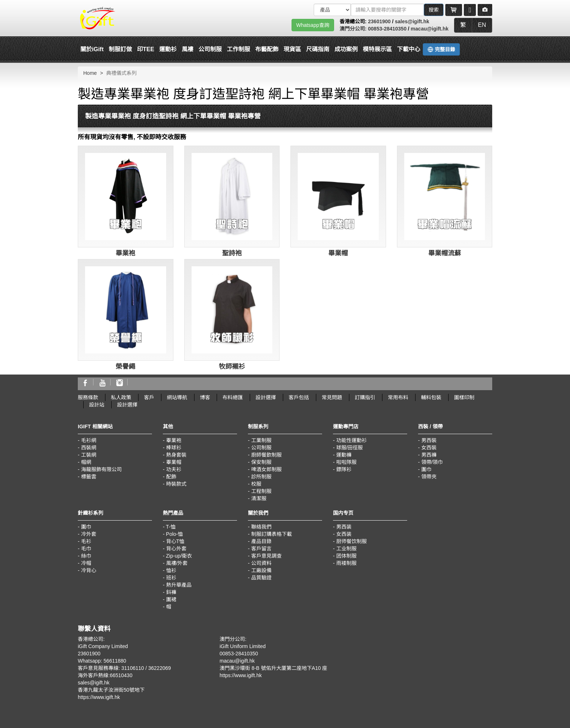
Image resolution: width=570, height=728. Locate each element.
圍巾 (426, 469)
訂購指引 (365, 397)
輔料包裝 (431, 397)
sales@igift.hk (412, 21)
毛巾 (86, 549)
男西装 (344, 527)
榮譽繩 (125, 367)
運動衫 (168, 49)
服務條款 (88, 397)
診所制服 (261, 477)
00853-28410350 (387, 29)
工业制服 (346, 549)
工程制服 (261, 491)
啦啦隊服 (346, 462)
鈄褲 (171, 592)
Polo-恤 (175, 534)
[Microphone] (470, 10)
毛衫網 (89, 440)
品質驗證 (261, 578)
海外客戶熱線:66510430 (105, 675)
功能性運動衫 (352, 440)
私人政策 (121, 397)
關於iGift (92, 49)
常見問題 (332, 397)
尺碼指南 (318, 49)
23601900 (379, 21)
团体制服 (346, 556)
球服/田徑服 (350, 448)
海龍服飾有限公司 (101, 469)
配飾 (171, 477)
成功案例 (346, 49)
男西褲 (429, 455)
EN (482, 25)
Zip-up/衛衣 (179, 556)
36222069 (160, 668)
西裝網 (89, 448)
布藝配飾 (267, 49)
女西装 (344, 534)
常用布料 (398, 397)
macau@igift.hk (430, 29)
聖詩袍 (232, 253)
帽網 (86, 462)
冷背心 (89, 570)
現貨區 (292, 49)
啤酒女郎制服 (266, 469)
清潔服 (259, 498)
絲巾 (86, 556)
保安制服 (261, 462)
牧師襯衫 (232, 367)
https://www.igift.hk (99, 697)
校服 (256, 484)
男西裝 (429, 440)
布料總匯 (233, 397)
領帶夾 (429, 477)
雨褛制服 (346, 563)
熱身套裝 (176, 455)
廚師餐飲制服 (266, 455)
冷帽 (86, 563)
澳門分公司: (354, 29)
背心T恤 (175, 541)
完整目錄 (441, 49)
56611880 (115, 661)
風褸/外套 (177, 563)
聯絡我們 (261, 527)
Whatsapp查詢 (313, 25)
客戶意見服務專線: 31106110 (111, 668)
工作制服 (238, 49)
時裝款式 (176, 484)
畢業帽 (338, 253)
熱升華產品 (179, 585)
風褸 (188, 49)
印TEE (146, 49)
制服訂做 (120, 49)
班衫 (171, 578)
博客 (205, 397)
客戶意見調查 (266, 556)
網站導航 (177, 397)
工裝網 (89, 455)
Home (90, 73)
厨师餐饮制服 (352, 541)
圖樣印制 (464, 397)
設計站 (97, 405)
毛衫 (86, 541)
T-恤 (170, 527)
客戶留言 (261, 549)
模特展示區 (377, 49)
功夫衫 (174, 469)
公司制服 (210, 49)
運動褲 (344, 455)
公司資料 (261, 563)
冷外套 (89, 534)
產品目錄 (261, 541)
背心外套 (176, 549)
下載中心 (409, 49)
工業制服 (261, 440)
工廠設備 (261, 570)
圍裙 (171, 599)
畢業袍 (125, 253)
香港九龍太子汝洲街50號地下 (111, 690)
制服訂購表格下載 (272, 534)
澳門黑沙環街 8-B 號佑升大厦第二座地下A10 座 (273, 668)
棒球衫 (174, 448)
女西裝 (429, 448)
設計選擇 (266, 397)
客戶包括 (299, 397)
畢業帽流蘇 (445, 253)
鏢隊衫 (344, 469)
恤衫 (171, 570)
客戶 (149, 397)
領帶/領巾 (432, 462)
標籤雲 (89, 477)
